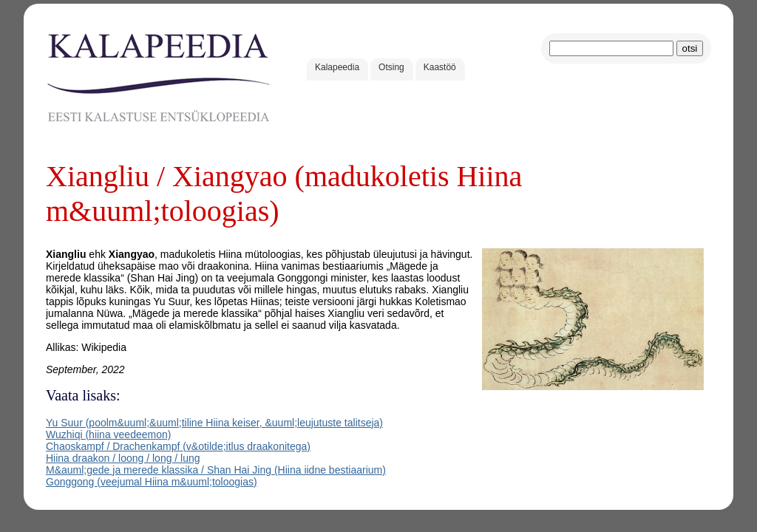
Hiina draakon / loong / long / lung (123, 458)
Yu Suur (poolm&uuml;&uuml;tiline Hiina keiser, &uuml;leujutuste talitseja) (214, 423)
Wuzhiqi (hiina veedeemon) (108, 434)
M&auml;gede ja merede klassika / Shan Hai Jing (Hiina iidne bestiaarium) (216, 470)
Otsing (391, 67)
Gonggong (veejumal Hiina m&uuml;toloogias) (152, 482)
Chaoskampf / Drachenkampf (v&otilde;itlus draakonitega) (178, 446)
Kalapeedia (337, 67)
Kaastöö (440, 67)
